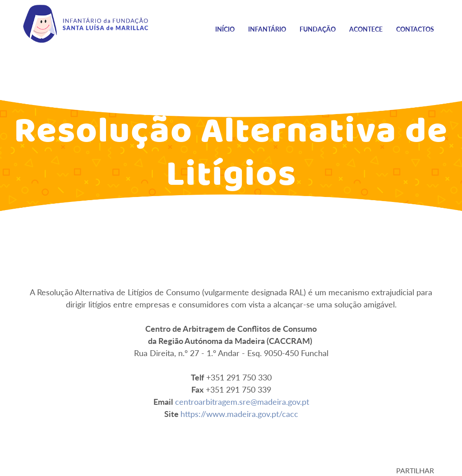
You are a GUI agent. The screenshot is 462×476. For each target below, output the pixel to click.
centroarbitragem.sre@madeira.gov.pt (242, 402)
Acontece (366, 29)
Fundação (318, 29)
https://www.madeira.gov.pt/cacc (239, 414)
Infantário (267, 29)
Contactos (415, 29)
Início (225, 29)
